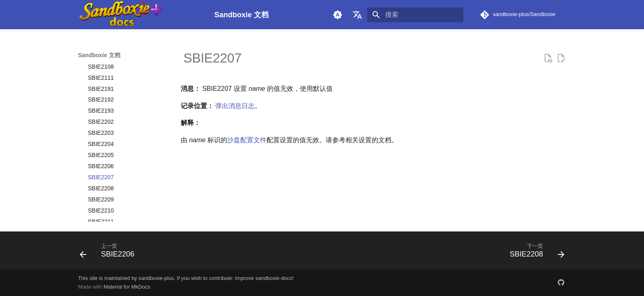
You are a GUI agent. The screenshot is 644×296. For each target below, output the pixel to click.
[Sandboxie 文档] (140, 15)
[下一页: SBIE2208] (534, 253)
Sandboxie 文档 (99, 55)
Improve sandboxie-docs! (264, 278)
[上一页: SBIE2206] (110, 253)
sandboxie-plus (156, 278)
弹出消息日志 (235, 106)
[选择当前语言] (357, 15)
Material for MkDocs (127, 287)
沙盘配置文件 (247, 140)
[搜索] (415, 15)
